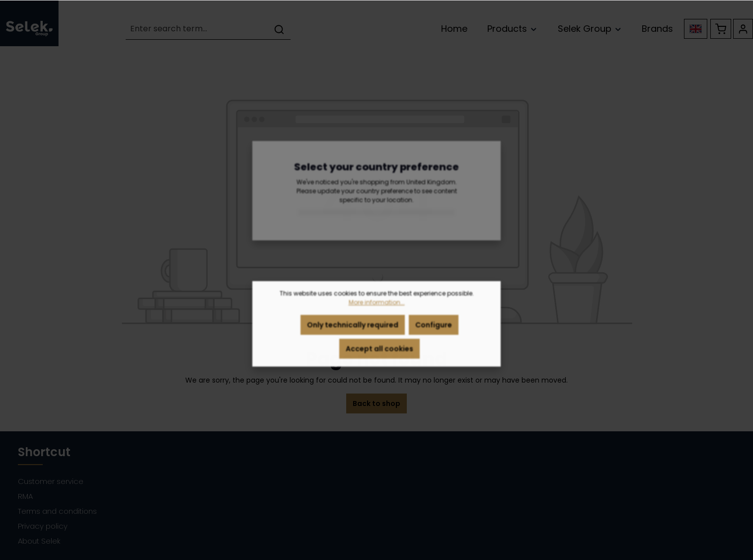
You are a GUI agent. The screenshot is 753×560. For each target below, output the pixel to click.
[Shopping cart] (721, 29)
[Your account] (743, 29)
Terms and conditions (57, 511)
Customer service (51, 481)
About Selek (39, 541)
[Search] (279, 29)
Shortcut (44, 452)
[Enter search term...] (197, 29)
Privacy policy (43, 526)
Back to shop (376, 403)
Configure (434, 329)
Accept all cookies (379, 353)
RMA (25, 496)
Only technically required (353, 329)
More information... (377, 307)
